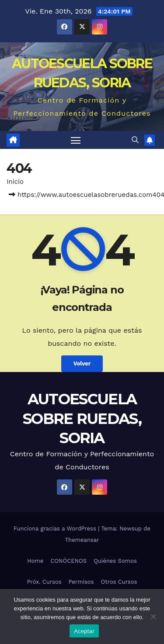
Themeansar (82, 540)
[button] (135, 140)
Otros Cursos (119, 582)
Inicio (15, 182)
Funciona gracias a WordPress (56, 529)
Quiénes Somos (115, 561)
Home (35, 561)
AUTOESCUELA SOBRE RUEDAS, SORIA (82, 418)
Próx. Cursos (44, 582)
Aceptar (84, 631)
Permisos (81, 582)
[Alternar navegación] (76, 140)
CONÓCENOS (68, 561)
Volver (82, 363)
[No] (153, 616)
